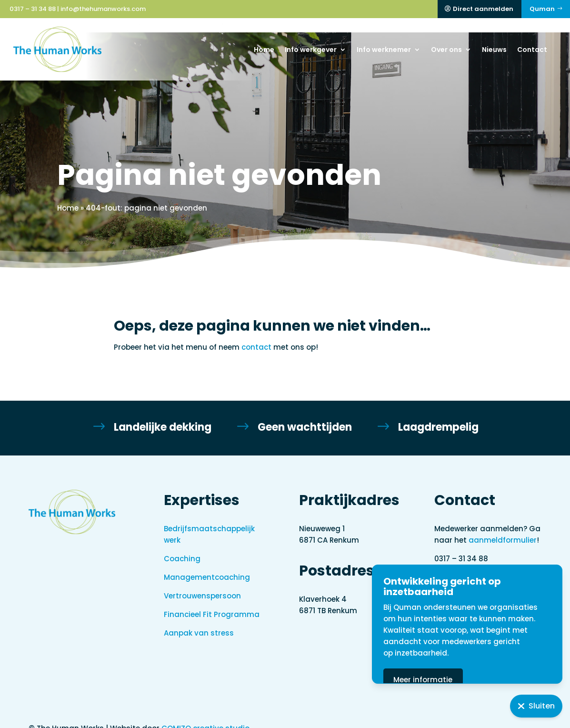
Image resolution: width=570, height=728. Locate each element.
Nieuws (494, 50)
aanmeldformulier (503, 526)
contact (256, 333)
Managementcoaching (207, 563)
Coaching (182, 544)
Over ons (446, 50)
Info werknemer (384, 50)
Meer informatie (461, 680)
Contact (532, 50)
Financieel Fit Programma (212, 600)
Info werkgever (311, 50)
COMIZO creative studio (205, 714)
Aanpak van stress (199, 619)
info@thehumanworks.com (103, 9)
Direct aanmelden (483, 9)
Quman (542, 9)
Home (264, 50)
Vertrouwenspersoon (202, 581)
